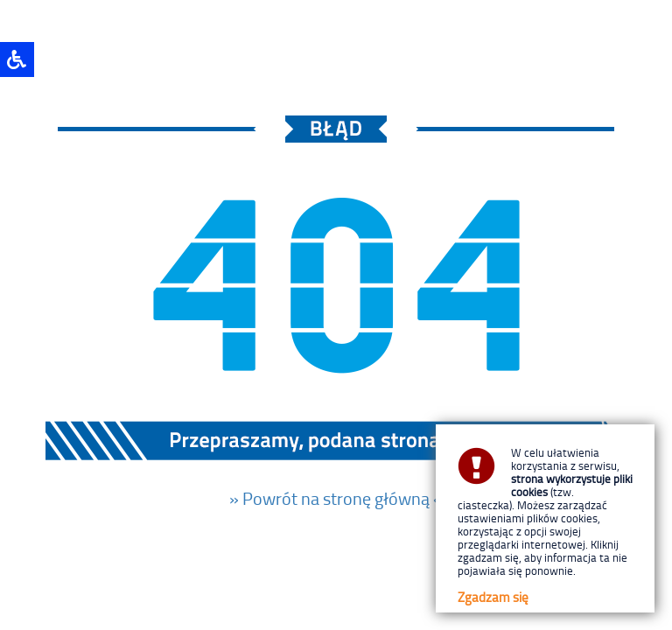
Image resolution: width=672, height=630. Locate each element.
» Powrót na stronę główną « (336, 498)
